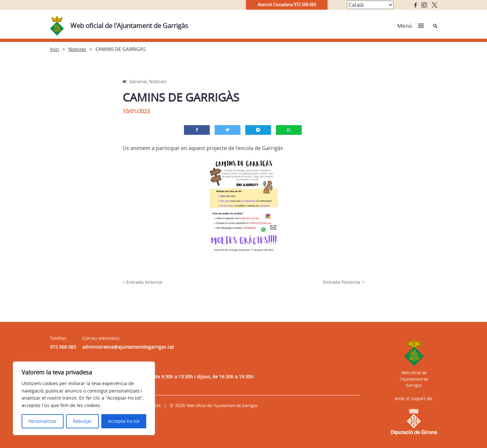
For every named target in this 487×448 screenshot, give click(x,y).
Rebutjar (82, 421)
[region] (84, 398)
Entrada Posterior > (344, 282)
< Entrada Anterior (143, 282)
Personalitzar (43, 421)
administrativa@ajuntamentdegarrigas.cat (128, 347)
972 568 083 (63, 347)
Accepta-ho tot (124, 421)
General (138, 81)
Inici (55, 49)
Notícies (77, 49)
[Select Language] (370, 5)
